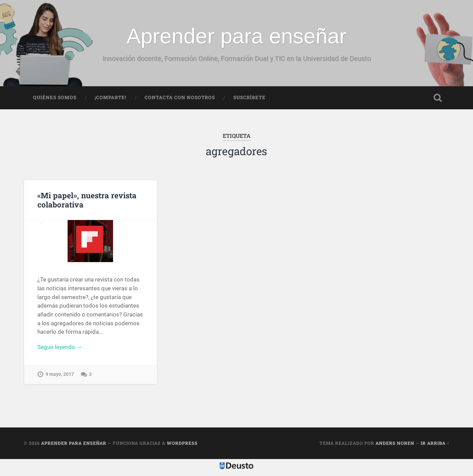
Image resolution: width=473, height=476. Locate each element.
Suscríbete (249, 97)
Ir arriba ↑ (435, 443)
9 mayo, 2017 (60, 374)
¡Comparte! (111, 97)
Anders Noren (395, 443)
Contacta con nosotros (180, 97)
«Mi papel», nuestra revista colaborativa (87, 200)
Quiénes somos (55, 97)
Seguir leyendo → (60, 347)
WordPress (182, 443)
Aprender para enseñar (237, 36)
